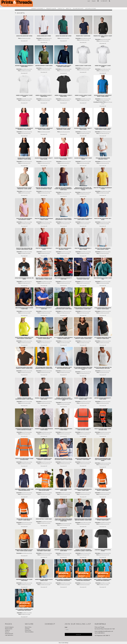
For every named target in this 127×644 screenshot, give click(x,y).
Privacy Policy (28, 630)
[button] (98, 1)
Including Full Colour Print (99, 102)
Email (66, 627)
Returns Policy (28, 627)
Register (94, 1)
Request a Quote (9, 629)
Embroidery (39, 38)
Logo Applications (9, 635)
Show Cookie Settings (63, 643)
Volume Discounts (9, 634)
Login (89, 1)
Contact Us (7, 630)
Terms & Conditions (29, 632)
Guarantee (27, 629)
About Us (7, 632)
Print (19, 38)
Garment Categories (9, 627)
